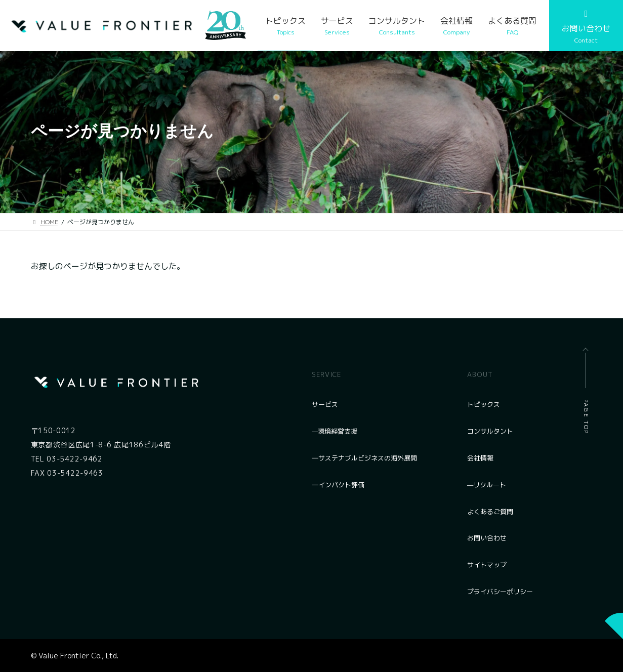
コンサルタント (490, 431)
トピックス (484, 404)
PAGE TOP (586, 417)
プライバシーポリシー (500, 592)
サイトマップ (487, 565)
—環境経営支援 (335, 431)
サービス (325, 404)
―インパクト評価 (338, 485)
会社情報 (480, 458)
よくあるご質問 (490, 512)
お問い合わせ (487, 538)
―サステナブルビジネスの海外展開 (364, 458)
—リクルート (487, 485)
